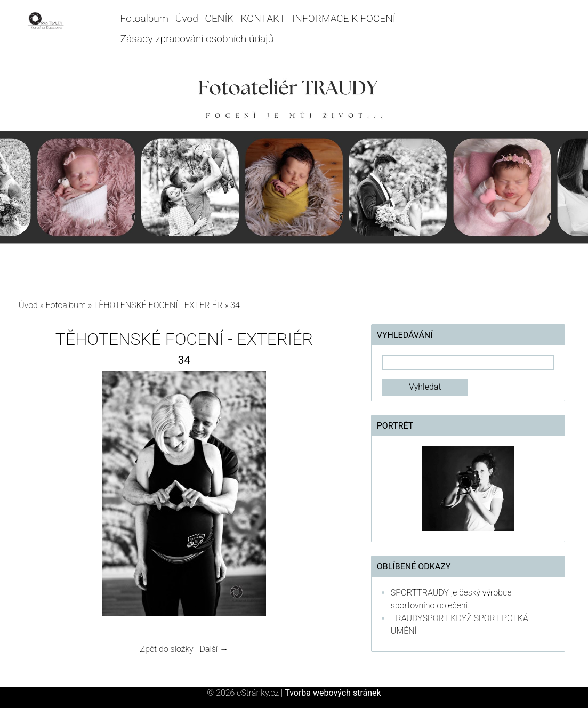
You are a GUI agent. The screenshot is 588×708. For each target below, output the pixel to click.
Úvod (187, 18)
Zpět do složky (167, 649)
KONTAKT (263, 18)
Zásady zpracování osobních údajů (197, 39)
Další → (214, 649)
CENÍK (220, 18)
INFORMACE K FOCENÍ (344, 18)
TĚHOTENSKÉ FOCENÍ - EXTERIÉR (158, 305)
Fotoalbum (144, 18)
